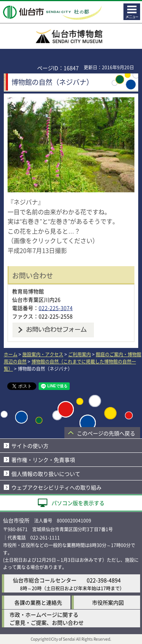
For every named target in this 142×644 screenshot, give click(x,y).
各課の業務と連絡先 (38, 602)
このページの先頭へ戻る (106, 433)
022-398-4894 (104, 580)
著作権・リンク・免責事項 (43, 460)
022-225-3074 (56, 308)
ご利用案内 (80, 354)
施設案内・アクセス (43, 354)
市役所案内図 (108, 602)
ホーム (11, 354)
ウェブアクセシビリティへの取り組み (56, 487)
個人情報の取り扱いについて (46, 474)
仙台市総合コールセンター (45, 580)
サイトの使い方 (30, 446)
